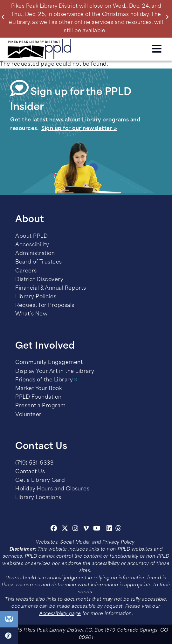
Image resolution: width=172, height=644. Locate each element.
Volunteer (28, 415)
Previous (4, 17)
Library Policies (36, 297)
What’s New (31, 314)
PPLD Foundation (38, 397)
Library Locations (38, 498)
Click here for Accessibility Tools (9, 636)
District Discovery (39, 280)
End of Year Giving (9, 619)
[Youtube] (97, 529)
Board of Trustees (39, 262)
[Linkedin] (110, 529)
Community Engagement (49, 363)
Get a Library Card (40, 481)
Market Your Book (38, 389)
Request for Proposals (45, 306)
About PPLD (31, 236)
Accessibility (32, 245)
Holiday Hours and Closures (52, 489)
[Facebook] (54, 529)
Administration (35, 254)
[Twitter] (65, 529)
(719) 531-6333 (34, 463)
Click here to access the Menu (157, 49)
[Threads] (118, 529)
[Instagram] (76, 529)
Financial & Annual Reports (51, 288)
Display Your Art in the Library (55, 372)
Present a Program (41, 406)
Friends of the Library (44, 380)
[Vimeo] (86, 529)
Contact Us (30, 472)
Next (169, 17)
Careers (26, 271)
